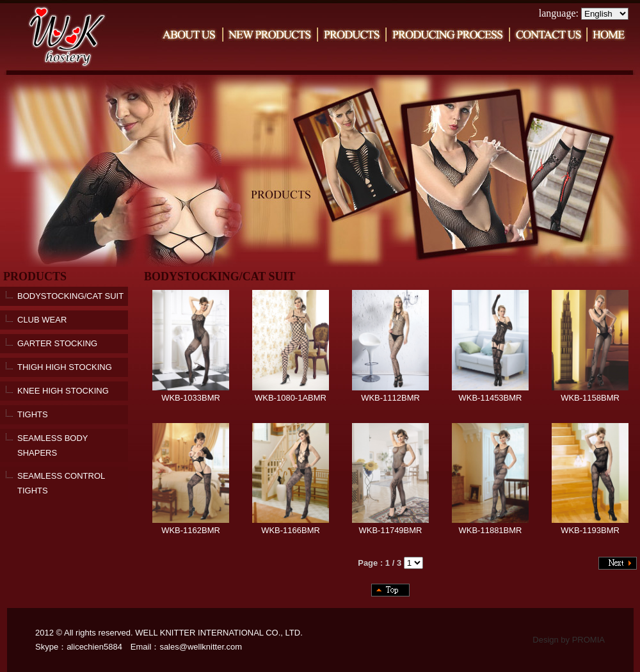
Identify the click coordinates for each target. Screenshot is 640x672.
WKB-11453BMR (490, 393)
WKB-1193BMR (590, 525)
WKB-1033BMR (191, 393)
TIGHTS (33, 414)
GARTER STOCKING (57, 343)
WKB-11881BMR (490, 525)
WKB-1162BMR (191, 525)
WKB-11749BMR (390, 525)
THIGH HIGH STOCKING (65, 367)
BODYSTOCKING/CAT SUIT (70, 296)
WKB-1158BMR (590, 393)
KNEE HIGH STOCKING (63, 391)
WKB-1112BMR (390, 393)
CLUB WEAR (42, 320)
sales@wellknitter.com (201, 647)
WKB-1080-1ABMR (291, 393)
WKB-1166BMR (291, 525)
